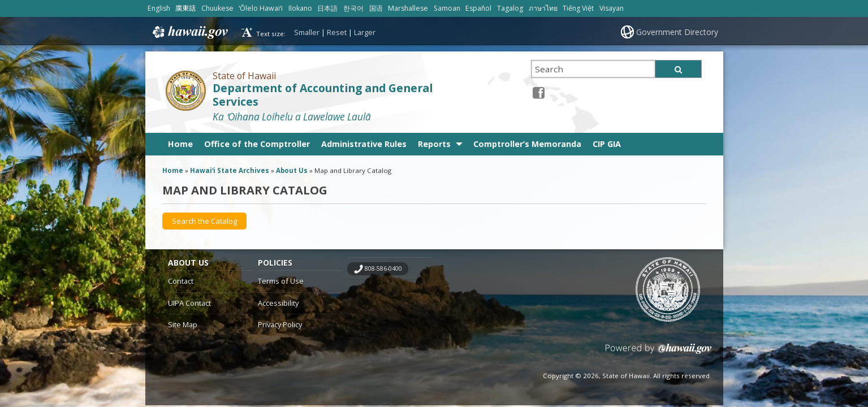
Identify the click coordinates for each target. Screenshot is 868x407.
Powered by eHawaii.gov (658, 353)
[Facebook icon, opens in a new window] (539, 92)
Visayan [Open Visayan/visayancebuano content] (612, 8)
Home (180, 144)
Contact (181, 281)
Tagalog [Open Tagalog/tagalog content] (510, 8)
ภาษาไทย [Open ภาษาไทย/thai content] (543, 8)
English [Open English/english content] (159, 8)
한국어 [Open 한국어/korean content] (353, 8)
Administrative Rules (364, 144)
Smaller (307, 32)
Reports (434, 144)
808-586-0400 (383, 269)
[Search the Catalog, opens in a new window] (204, 221)
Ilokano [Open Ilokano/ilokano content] (300, 8)
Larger (365, 32)
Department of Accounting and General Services (323, 95)
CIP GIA (607, 144)
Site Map (183, 324)
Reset (337, 32)
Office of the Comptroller (257, 144)
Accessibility (278, 303)
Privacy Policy (280, 324)
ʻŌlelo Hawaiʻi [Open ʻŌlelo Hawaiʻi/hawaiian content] (261, 8)
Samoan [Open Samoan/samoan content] (447, 8)
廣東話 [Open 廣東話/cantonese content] (185, 8)
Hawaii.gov (189, 32)
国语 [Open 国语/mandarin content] (376, 8)
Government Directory (677, 32)
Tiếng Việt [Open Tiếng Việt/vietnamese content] (578, 8)
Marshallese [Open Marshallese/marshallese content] (408, 8)
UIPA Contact (189, 303)
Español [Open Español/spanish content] (478, 8)
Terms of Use (281, 281)
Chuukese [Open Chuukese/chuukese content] (217, 8)
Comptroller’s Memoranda (527, 144)
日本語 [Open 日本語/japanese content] (327, 8)
